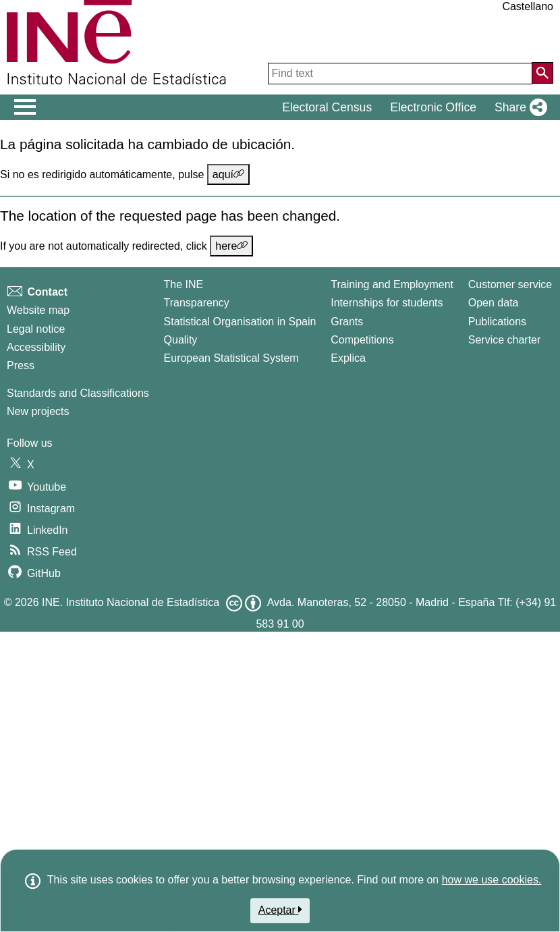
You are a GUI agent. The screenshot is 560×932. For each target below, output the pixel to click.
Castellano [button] (528, 6)
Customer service (510, 284)
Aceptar (280, 910)
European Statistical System (231, 358)
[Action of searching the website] (542, 73)
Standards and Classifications (78, 393)
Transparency (197, 303)
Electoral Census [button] (327, 107)
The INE (184, 284)
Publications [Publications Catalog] (497, 322)
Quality (181, 340)
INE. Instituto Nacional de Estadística (131, 602)
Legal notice (36, 329)
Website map (38, 310)
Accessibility (36, 347)
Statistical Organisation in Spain (240, 322)
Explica (348, 358)
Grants (347, 322)
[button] (518, 107)
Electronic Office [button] (433, 107)
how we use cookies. (492, 880)
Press (21, 365)
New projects (38, 411)
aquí (228, 174)
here (231, 246)
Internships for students (387, 303)
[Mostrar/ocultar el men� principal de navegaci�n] (25, 107)
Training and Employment (392, 284)
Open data (494, 303)
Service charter (505, 340)
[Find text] (400, 74)
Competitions (362, 340)
